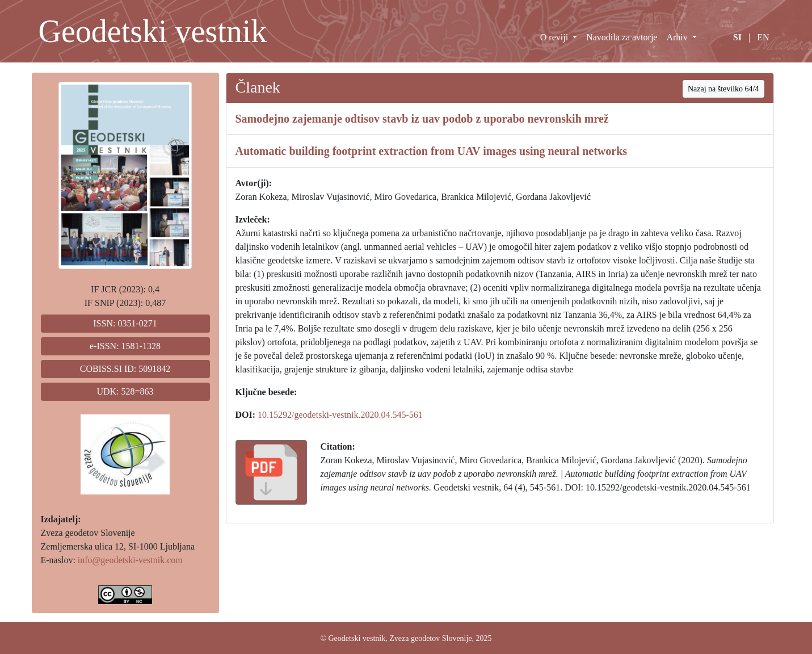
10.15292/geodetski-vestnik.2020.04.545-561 (340, 415)
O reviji (555, 37)
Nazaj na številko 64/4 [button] (723, 89)
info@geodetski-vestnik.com (130, 560)
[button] (271, 472)
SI (737, 37)
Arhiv (678, 37)
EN (763, 37)
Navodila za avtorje (622, 37)
